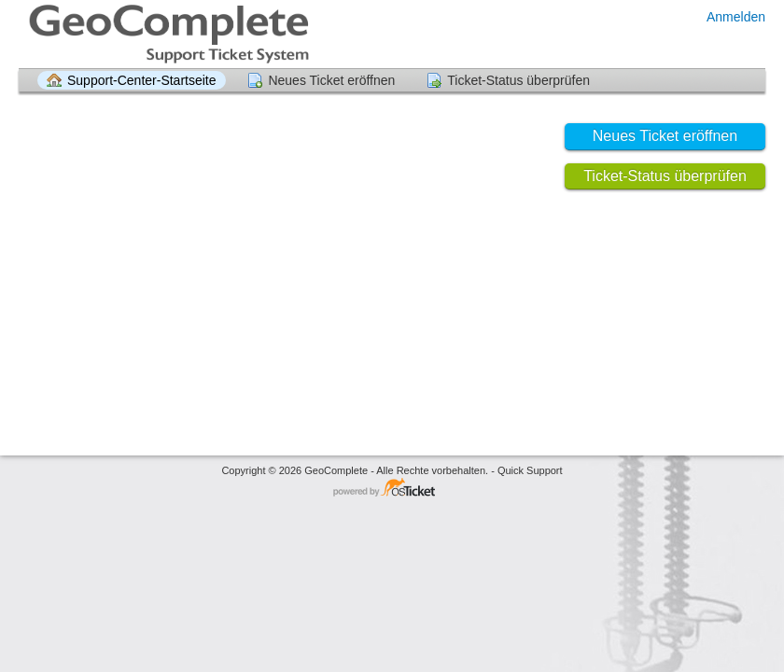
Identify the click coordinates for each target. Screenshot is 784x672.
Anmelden (736, 17)
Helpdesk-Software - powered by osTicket (392, 489)
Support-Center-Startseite (142, 80)
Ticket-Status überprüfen (518, 80)
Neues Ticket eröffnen (331, 80)
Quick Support (530, 470)
